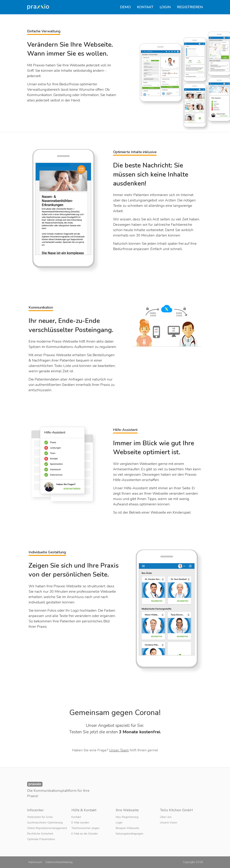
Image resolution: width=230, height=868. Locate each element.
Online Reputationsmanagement (47, 828)
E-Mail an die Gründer (85, 834)
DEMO (125, 7)
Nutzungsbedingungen (129, 834)
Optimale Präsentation (41, 839)
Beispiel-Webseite (127, 828)
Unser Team (119, 750)
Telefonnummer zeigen (85, 828)
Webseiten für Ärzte (40, 817)
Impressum (35, 862)
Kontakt (76, 817)
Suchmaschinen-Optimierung (45, 823)
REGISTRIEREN (190, 7)
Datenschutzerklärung (59, 862)
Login (119, 823)
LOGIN (165, 7)
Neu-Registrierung (127, 817)
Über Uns (166, 817)
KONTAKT (145, 7)
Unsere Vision (169, 823)
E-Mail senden (80, 823)
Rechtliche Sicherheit (40, 834)
